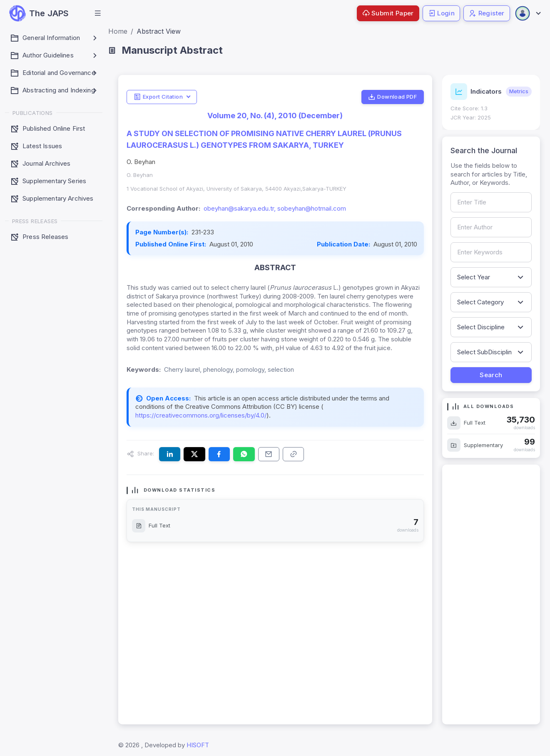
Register (487, 13)
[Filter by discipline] (491, 327)
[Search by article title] (491, 202)
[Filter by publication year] (491, 277)
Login (441, 13)
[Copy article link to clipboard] (293, 454)
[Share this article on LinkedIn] (170, 454)
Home (118, 31)
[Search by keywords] (491, 252)
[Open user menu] (528, 13)
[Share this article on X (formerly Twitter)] (194, 454)
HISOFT (198, 745)
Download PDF (392, 97)
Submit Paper (388, 13)
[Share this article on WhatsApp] (244, 454)
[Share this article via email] (269, 454)
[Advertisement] (491, 594)
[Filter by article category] (491, 302)
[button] (98, 13)
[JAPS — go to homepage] (39, 13)
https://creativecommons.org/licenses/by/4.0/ (201, 415)
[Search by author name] (491, 227)
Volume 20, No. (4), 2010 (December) (275, 116)
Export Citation (158, 97)
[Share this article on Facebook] (219, 454)
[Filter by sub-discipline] (491, 352)
